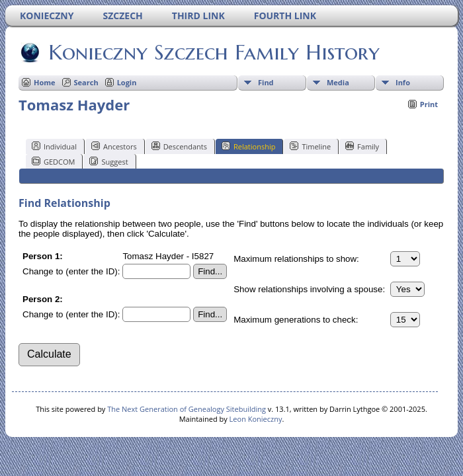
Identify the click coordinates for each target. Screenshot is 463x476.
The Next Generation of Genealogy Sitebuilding (187, 409)
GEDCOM (53, 161)
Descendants (179, 146)
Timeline (310, 146)
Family (362, 146)
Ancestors (114, 146)
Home (45, 82)
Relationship (248, 146)
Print (429, 104)
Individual (54, 146)
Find (266, 82)
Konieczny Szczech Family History (213, 52)
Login (127, 82)
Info (403, 82)
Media (338, 82)
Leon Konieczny (256, 419)
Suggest (108, 161)
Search (86, 82)
